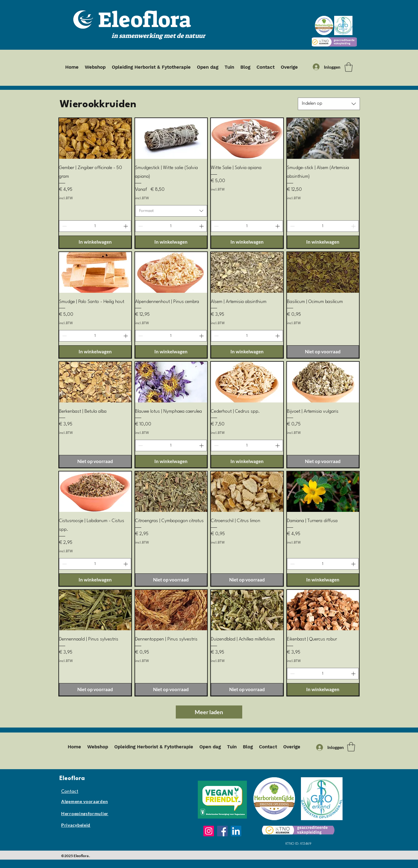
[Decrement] (64, 226)
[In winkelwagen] (95, 242)
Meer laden (209, 712)
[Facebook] (222, 831)
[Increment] (126, 226)
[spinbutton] (95, 226)
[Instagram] (209, 831)
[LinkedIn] (236, 831)
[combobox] (329, 104)
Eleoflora (145, 20)
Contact (70, 792)
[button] (349, 67)
